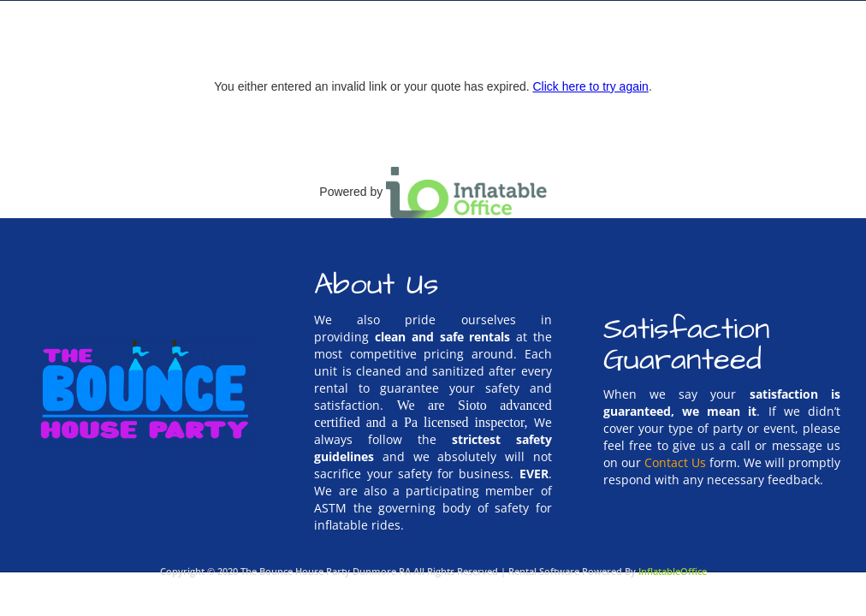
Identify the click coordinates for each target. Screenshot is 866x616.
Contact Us (675, 462)
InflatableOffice (673, 571)
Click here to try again (590, 86)
